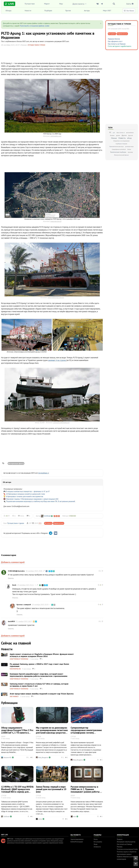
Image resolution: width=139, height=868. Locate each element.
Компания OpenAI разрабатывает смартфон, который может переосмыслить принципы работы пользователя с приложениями (39, 675)
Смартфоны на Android (119, 149)
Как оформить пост (115, 41)
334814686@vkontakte (16, 571)
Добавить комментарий (13, 562)
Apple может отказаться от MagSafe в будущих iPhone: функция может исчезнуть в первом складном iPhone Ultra (42, 655)
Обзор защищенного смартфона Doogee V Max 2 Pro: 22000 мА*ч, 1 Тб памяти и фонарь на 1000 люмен (17, 731)
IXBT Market (14, 696)
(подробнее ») (44, 473)
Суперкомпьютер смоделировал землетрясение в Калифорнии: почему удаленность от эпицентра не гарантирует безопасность (86, 733)
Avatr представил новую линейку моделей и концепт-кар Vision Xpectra (42, 694)
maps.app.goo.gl (56, 221)
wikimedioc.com (56, 136)
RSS (40, 523)
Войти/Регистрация (77, 842)
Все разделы (98, 842)
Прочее (68, 11)
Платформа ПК (15, 669)
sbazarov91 (7, 757)
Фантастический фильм (121, 155)
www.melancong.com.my (56, 298)
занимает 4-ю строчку (57, 360)
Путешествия (30, 4)
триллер (130, 152)
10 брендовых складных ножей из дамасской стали (25, 494)
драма (118, 135)
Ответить (11, 578)
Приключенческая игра (116, 146)
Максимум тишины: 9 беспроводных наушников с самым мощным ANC (32, 499)
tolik (74, 816)
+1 (100, 605)
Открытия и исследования (121, 141)
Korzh (14, 585)
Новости (28, 11)
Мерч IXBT (107, 11)
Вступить (48, 523)
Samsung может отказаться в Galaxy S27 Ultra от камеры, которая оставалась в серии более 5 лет (39, 685)
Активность (97, 847)
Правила (120, 839)
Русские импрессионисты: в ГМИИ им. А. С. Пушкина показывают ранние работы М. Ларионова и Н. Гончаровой (86, 790)
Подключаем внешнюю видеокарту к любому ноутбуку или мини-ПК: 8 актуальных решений (40, 501)
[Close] (101, 23)
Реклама (120, 847)
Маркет (47, 4)
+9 (7, 516)
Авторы (87, 11)
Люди (96, 844)
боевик (112, 135)
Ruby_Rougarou (43, 757)
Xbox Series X (121, 133)
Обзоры (8, 11)
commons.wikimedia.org (61, 423)
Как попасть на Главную (117, 44)
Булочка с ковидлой (24, 605)
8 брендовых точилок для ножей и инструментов (25, 496)
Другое (124, 135)
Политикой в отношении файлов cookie (35, 26)
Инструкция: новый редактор (126, 842)
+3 (100, 585)
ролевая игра (129, 146)
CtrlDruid (47, 516)
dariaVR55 (11, 621)
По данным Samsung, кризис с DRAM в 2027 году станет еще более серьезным (39, 665)
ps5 (114, 133)
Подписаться (59, 523)
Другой (130, 135)
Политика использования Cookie (127, 849)
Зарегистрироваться (77, 839)
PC (110, 132)
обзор (129, 138)
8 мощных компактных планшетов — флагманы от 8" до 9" (28, 491)
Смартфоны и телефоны (19, 659)
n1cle (40, 819)
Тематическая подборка (118, 152)
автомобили (130, 133)
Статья (129, 149)
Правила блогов (114, 39)
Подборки (48, 11)
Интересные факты (16, 463)
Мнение (114, 138)
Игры (61, 4)
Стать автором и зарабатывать (120, 46)
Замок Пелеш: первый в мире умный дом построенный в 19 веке (51, 789)
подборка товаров (121, 144)
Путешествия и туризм (37, 45)
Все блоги (129, 11)
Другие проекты (80, 4)
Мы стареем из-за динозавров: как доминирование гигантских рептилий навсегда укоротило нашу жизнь (52, 731)
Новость (122, 138)
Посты (96, 839)
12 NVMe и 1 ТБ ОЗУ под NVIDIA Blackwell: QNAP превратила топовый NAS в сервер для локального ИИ (17, 790)
